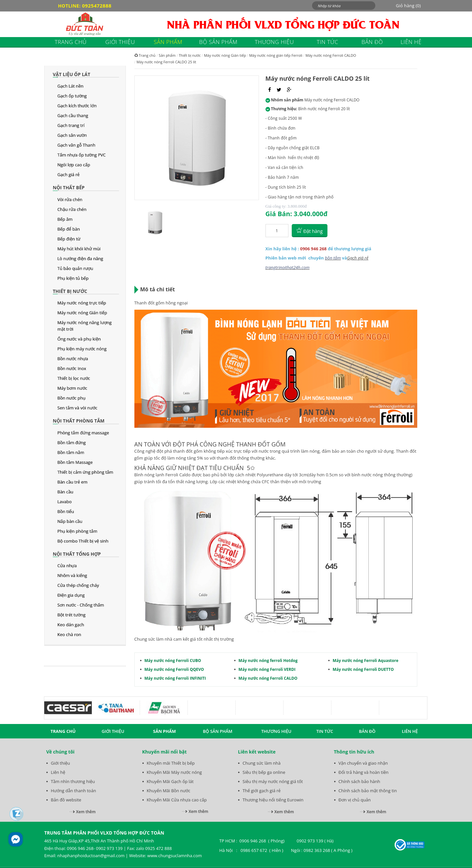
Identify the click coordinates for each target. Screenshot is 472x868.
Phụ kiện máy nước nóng (82, 349)
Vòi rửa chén (70, 199)
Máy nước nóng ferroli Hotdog (268, 661)
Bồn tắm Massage (75, 462)
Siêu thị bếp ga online (264, 772)
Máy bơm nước (72, 388)
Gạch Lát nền (70, 86)
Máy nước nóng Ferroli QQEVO (174, 669)
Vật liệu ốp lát (71, 74)
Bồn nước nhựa (73, 359)
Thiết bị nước (70, 291)
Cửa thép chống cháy (78, 585)
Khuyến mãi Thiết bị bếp (171, 763)
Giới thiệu (60, 763)
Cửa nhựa (67, 566)
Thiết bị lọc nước (74, 378)
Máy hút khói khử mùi (79, 249)
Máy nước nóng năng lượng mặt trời (85, 326)
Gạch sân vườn (72, 135)
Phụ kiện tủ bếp (73, 278)
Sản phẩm (167, 55)
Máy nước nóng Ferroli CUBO (173, 661)
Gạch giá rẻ (69, 175)
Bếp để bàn (69, 229)
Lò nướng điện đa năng (80, 258)
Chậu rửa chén (72, 209)
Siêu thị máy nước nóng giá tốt (273, 781)
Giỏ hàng (408, 6)
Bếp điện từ (69, 239)
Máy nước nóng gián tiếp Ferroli (276, 55)
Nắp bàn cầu (70, 521)
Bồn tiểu (66, 511)
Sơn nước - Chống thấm (81, 605)
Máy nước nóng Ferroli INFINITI (175, 678)
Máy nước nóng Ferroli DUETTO (363, 669)
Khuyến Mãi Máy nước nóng (174, 772)
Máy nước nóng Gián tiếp (82, 313)
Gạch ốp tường (72, 96)
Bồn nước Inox (72, 368)
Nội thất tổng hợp (77, 554)
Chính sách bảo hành (359, 781)
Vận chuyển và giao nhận (363, 763)
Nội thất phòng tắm (79, 421)
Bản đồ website (66, 800)
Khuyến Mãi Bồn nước (169, 791)
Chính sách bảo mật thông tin (368, 791)
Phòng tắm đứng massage (83, 433)
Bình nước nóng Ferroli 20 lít (324, 109)
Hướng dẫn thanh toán (73, 791)
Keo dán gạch (71, 625)
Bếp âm (65, 219)
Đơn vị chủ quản (355, 800)
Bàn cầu (65, 492)
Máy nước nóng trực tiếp (82, 303)
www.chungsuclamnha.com (174, 856)
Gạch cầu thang (73, 115)
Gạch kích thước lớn (77, 106)
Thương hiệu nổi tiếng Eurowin (273, 800)
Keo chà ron (69, 634)
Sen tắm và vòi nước (77, 408)
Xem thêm (86, 812)
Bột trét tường (71, 615)
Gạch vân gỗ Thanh (76, 145)
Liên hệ (58, 772)
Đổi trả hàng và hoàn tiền (364, 772)
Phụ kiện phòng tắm (77, 531)
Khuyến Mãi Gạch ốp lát (170, 781)
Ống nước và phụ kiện (79, 339)
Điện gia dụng (71, 595)
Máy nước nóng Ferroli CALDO (331, 55)
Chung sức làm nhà (262, 763)
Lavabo (65, 502)
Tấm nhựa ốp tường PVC (81, 155)
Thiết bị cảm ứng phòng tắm (85, 472)
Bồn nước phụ (71, 398)
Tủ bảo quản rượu (75, 268)
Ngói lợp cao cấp (74, 165)
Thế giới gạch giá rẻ (262, 791)
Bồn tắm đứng (71, 443)
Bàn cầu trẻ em (72, 482)
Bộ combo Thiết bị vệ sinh (83, 541)
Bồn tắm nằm (71, 452)
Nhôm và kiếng (72, 575)
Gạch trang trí (71, 125)
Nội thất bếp (69, 187)
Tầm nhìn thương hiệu (73, 781)
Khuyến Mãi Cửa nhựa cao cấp (177, 800)
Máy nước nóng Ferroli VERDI (267, 669)
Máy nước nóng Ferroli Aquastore (366, 661)
